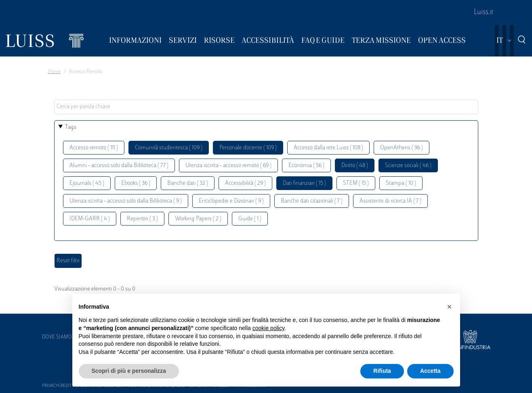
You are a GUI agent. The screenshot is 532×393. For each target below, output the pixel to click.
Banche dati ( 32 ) (188, 183)
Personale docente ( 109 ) (248, 148)
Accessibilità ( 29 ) (245, 183)
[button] (450, 307)
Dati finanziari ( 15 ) (304, 183)
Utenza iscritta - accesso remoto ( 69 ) (228, 166)
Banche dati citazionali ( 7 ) (312, 201)
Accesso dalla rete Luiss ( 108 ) (328, 148)
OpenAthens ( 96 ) (402, 148)
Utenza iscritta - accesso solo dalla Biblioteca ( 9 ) (126, 201)
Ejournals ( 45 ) (87, 183)
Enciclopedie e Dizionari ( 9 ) (231, 201)
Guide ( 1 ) (250, 219)
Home (54, 72)
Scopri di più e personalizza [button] (129, 371)
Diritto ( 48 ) (355, 166)
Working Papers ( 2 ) (198, 219)
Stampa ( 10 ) (401, 183)
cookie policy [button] (268, 328)
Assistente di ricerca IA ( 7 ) (390, 201)
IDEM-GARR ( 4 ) (90, 219)
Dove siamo (57, 337)
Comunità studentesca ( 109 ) (169, 148)
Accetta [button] (430, 371)
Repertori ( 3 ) (142, 219)
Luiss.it (484, 13)
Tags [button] (71, 127)
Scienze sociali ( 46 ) (408, 166)
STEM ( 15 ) (356, 183)
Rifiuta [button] (382, 371)
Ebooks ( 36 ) (136, 183)
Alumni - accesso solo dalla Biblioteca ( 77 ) (119, 166)
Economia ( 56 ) (306, 166)
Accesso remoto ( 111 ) (94, 148)
